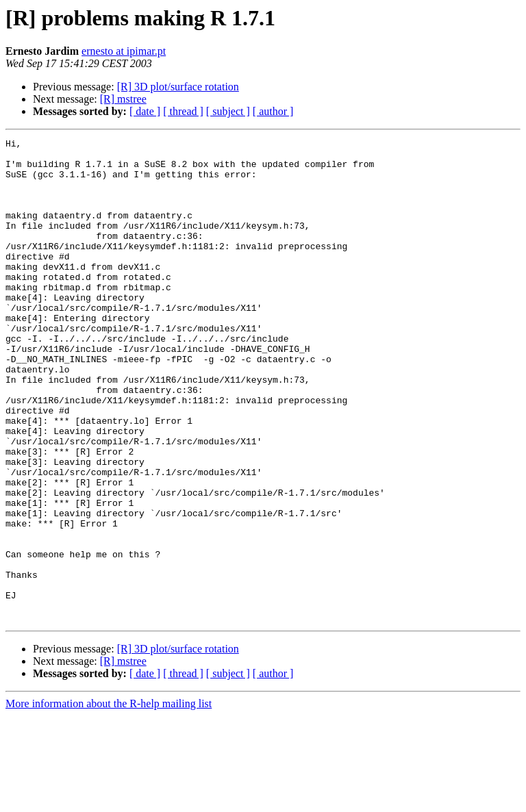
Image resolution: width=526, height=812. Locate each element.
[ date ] (145, 111)
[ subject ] (228, 111)
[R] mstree (123, 99)
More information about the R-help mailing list (109, 800)
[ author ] (273, 111)
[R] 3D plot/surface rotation (178, 87)
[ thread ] (183, 111)
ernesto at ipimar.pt (124, 51)
